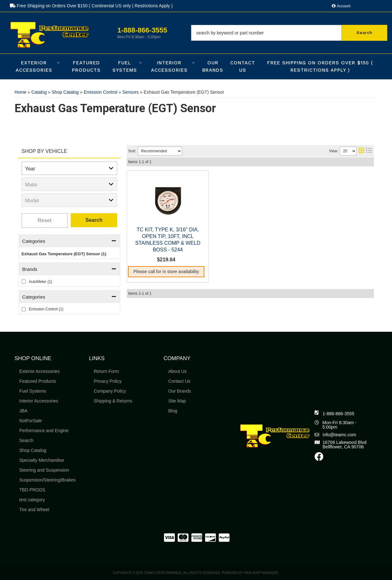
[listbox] (69, 168)
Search (94, 220)
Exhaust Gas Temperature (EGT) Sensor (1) (64, 254)
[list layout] (369, 151)
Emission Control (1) (46, 309)
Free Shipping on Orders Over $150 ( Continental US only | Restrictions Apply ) (91, 6)
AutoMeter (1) (41, 282)
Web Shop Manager (261, 573)
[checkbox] (24, 282)
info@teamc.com (339, 435)
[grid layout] (361, 151)
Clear (45, 221)
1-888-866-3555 (339, 414)
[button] (289, 33)
